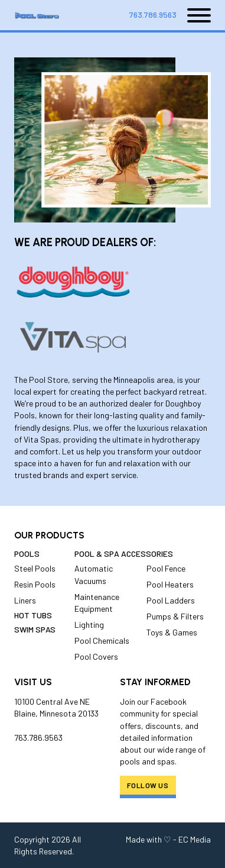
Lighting (89, 625)
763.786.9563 (153, 14)
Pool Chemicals (102, 640)
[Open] (194, 15)
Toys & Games (172, 632)
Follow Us (148, 785)
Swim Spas (35, 629)
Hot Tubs (33, 615)
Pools (27, 554)
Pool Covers (96, 656)
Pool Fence (166, 568)
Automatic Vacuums (94, 574)
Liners (25, 600)
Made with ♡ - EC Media (168, 839)
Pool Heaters (170, 584)
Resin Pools (35, 584)
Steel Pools (35, 568)
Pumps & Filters (175, 616)
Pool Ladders (171, 600)
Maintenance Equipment (97, 603)
